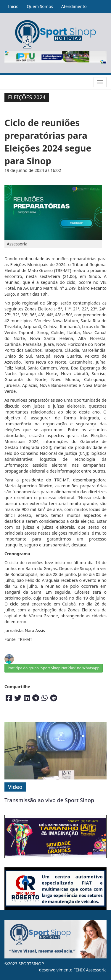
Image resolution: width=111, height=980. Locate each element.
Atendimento (74, 6)
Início (13, 6)
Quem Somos (40, 6)
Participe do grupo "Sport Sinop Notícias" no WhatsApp (54, 668)
